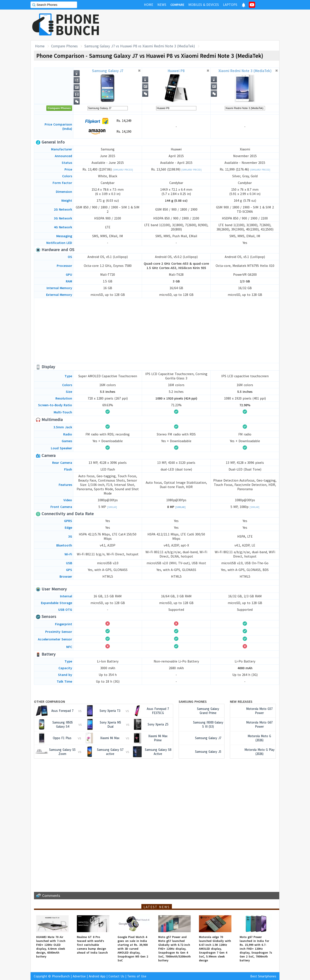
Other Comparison (49, 701)
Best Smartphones (263, 976)
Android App (97, 976)
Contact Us (116, 976)
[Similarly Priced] (123, 170)
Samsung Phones (193, 701)
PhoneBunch (61, 976)
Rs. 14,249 (108, 121)
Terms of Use (137, 976)
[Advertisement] (201, 25)
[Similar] (112, 507)
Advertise (79, 976)
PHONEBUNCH (78, 24)
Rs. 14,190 (108, 132)
